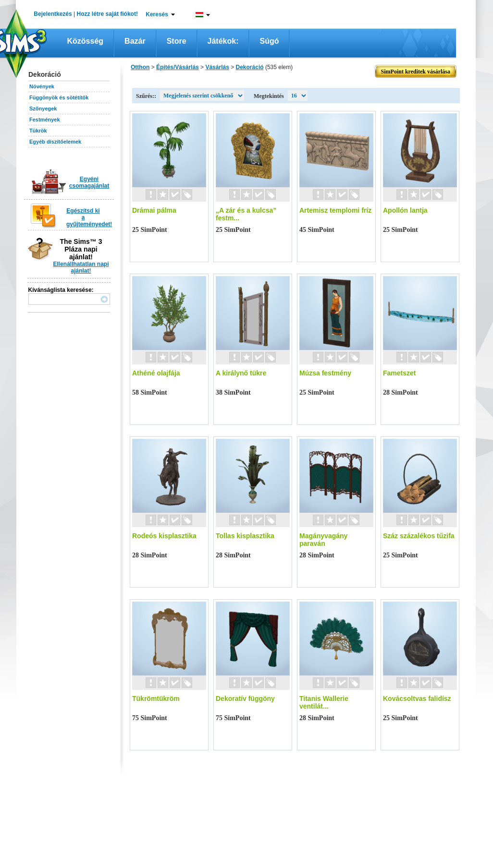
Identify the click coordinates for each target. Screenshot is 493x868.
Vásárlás (217, 67)
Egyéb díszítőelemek (55, 142)
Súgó (269, 41)
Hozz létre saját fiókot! (107, 14)
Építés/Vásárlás (178, 67)
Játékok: (223, 41)
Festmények (45, 120)
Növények (42, 86)
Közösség (86, 41)
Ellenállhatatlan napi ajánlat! (81, 267)
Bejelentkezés (53, 14)
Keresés (157, 14)
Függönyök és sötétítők (59, 97)
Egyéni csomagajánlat (89, 182)
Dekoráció (250, 67)
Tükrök (38, 131)
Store (177, 41)
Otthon (140, 67)
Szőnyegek (43, 108)
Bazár (135, 41)
